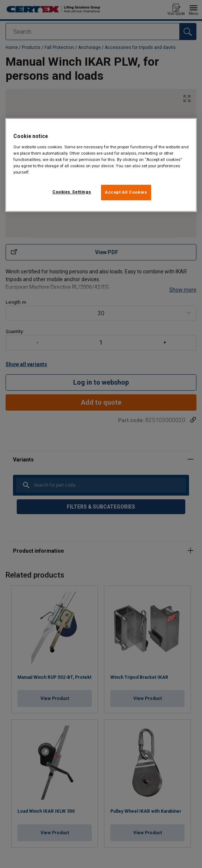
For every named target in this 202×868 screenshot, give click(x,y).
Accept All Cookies (126, 192)
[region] (101, 165)
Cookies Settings (72, 192)
